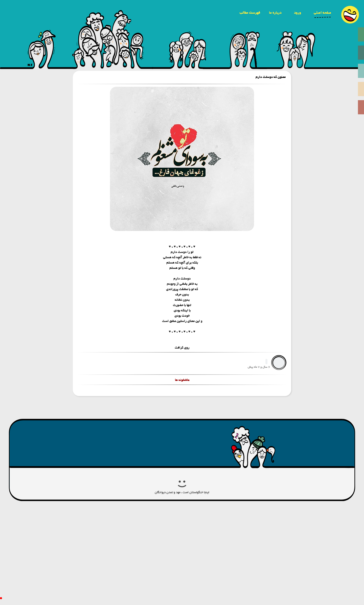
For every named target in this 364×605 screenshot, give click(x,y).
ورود (298, 13)
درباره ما (275, 13)
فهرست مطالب (250, 13)
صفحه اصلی (322, 13)
